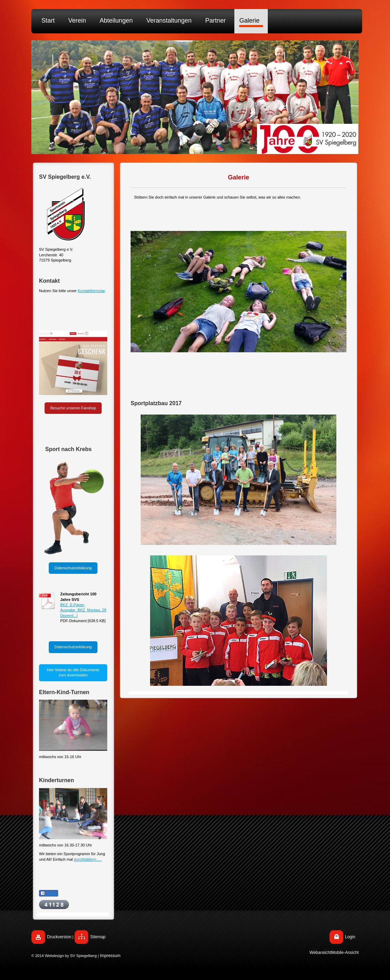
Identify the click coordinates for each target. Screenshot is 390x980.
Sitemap (98, 937)
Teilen (49, 893)
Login (350, 937)
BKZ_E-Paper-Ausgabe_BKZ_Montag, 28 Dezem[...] (83, 610)
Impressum (110, 956)
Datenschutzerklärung (73, 568)
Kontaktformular (91, 291)
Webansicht (320, 953)
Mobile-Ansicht (345, 953)
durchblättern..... (88, 859)
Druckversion (59, 937)
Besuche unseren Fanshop (73, 408)
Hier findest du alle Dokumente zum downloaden (73, 672)
